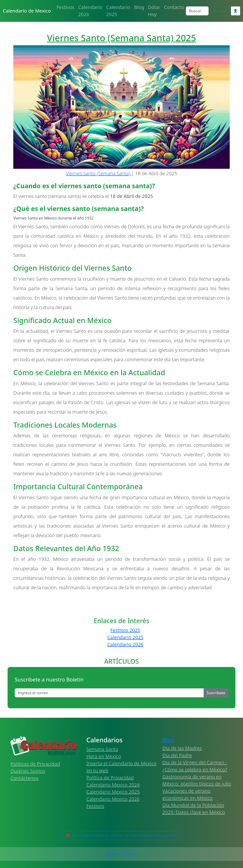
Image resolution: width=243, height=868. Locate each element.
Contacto (174, 7)
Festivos (65, 7)
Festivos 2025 (125, 630)
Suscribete (216, 693)
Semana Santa (102, 749)
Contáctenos (24, 778)
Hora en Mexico (104, 756)
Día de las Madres (182, 748)
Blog (139, 7)
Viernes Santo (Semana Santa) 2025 (121, 38)
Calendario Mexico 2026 (113, 799)
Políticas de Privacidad (35, 764)
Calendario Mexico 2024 (113, 785)
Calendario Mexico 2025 (113, 792)
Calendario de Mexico (27, 11)
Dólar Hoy (154, 11)
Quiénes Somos (28, 771)
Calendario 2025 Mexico (121, 854)
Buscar (220, 11)
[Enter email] (109, 693)
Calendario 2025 (118, 11)
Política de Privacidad (110, 778)
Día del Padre (177, 755)
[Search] (197, 11)
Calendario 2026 (90, 11)
